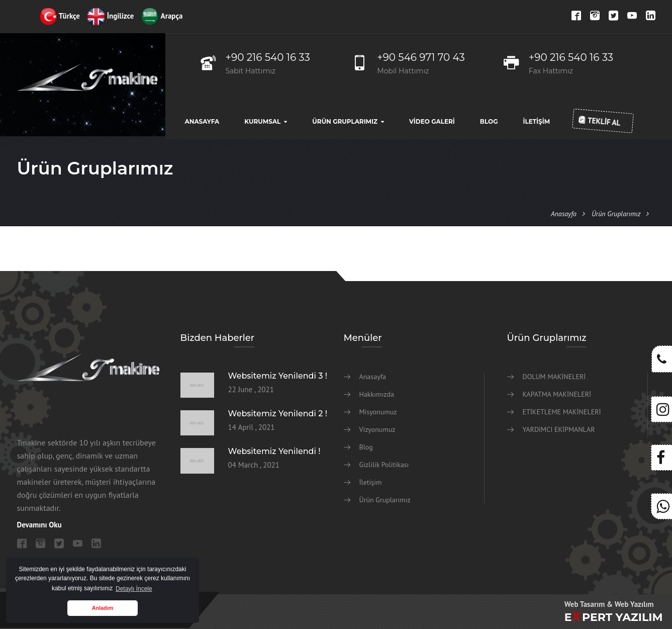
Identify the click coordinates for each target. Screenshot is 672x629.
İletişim (536, 121)
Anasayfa (202, 121)
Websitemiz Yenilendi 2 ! (278, 414)
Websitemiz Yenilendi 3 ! (278, 376)
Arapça (162, 16)
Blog (489, 121)
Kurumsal (262, 121)
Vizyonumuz (377, 429)
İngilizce (110, 16)
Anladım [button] (103, 608)
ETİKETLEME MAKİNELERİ (562, 412)
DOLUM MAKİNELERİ (554, 377)
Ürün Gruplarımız (345, 121)
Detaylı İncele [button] (134, 589)
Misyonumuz (378, 412)
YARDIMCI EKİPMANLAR (559, 429)
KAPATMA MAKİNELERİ (557, 394)
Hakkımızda (377, 394)
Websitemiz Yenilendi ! (274, 451)
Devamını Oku (39, 525)
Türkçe (60, 16)
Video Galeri (432, 121)
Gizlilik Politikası (384, 465)
